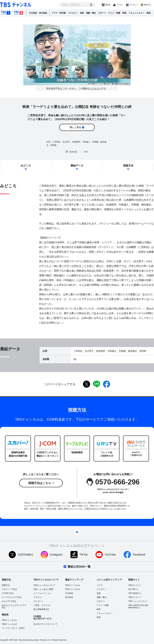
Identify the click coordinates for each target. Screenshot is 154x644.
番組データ (77, 166)
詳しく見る (75, 127)
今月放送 (33, 13)
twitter (87, 384)
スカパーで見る (9, 589)
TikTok (84, 555)
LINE (97, 384)
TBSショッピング (136, 601)
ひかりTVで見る (9, 601)
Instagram (56, 555)
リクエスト (95, 89)
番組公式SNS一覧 (79, 567)
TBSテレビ (133, 585)
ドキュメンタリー (136, 13)
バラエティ (73, 13)
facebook (107, 384)
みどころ (26, 166)
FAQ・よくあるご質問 (43, 589)
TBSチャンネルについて (44, 585)
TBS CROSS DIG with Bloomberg (138, 606)
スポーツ (102, 13)
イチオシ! (38, 597)
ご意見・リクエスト (42, 605)
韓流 (149, 13)
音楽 (82, 13)
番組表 (108, 5)
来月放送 (43, 13)
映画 (124, 13)
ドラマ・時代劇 (59, 13)
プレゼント (134, 5)
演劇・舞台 (91, 13)
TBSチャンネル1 (6, 13)
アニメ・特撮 (114, 13)
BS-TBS (132, 589)
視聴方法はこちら (40, 483)
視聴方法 (147, 5)
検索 (91, 5)
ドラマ (100, 585)
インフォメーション (42, 593)
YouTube (110, 555)
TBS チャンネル (16, 5)
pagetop (77, 532)
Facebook (139, 555)
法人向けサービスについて (45, 624)
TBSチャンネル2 (19, 13)
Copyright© (4, 640)
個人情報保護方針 (41, 609)
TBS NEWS (134, 593)
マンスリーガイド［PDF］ (14, 628)
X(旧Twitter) (25, 555)
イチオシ (120, 5)
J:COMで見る (8, 593)
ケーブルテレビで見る (12, 597)
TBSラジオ (133, 597)
